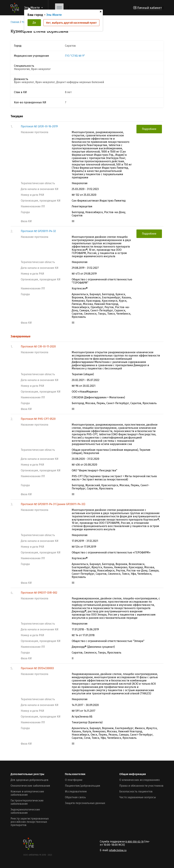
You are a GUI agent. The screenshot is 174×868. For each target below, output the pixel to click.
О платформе (74, 780)
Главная (15, 22)
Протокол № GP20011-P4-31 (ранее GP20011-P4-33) (53, 504)
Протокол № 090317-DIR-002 (39, 593)
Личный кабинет (149, 8)
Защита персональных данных (85, 803)
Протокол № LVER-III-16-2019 (39, 126)
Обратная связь (75, 797)
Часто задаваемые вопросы (138, 797)
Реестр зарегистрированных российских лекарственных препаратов (30, 822)
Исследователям (76, 791)
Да (34, 23)
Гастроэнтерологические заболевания (27, 802)
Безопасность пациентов (136, 791)
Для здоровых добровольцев (29, 780)
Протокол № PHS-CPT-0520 (38, 419)
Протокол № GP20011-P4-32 (38, 231)
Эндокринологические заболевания (25, 811)
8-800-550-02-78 (134, 842)
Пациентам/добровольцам (82, 786)
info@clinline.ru (118, 850)
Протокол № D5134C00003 (37, 668)
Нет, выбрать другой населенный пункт (71, 23)
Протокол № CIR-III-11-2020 (38, 347)
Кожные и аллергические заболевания (27, 793)
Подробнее (149, 129)
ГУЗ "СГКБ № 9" (75, 56)
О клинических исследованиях (140, 780)
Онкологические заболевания (30, 786)
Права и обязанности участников (141, 786)
